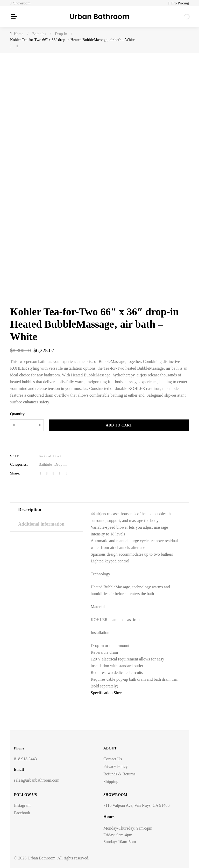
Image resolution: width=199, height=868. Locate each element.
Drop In (61, 464)
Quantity (17, 414)
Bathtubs (45, 464)
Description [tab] (30, 510)
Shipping (111, 781)
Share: (15, 473)
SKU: (15, 456)
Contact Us (113, 759)
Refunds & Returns (119, 774)
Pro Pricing (180, 3)
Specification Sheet (107, 693)
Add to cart (119, 425)
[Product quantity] (27, 425)
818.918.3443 (25, 759)
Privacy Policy (116, 766)
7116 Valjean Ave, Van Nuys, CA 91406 (136, 805)
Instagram (22, 805)
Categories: (19, 464)
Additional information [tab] (41, 524)
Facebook (22, 813)
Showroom (22, 3)
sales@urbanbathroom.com (37, 780)
